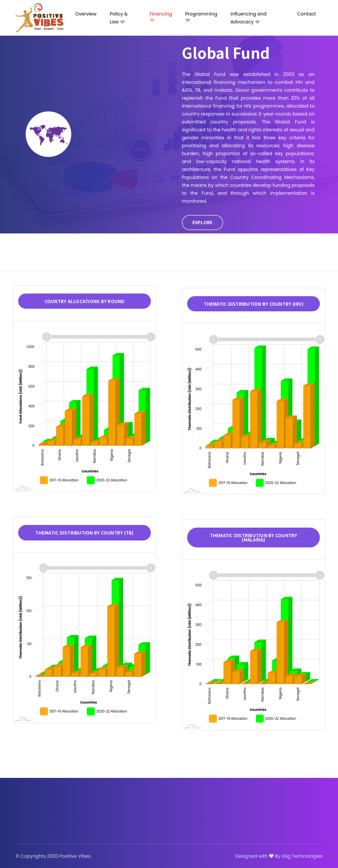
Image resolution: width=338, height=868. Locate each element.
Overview (86, 14)
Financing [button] (161, 17)
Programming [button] (201, 17)
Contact (306, 14)
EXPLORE (203, 222)
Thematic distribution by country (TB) (84, 533)
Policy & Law (118, 18)
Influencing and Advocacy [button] (248, 18)
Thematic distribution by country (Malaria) (254, 538)
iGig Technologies (302, 856)
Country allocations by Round (85, 301)
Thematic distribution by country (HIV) (253, 304)
